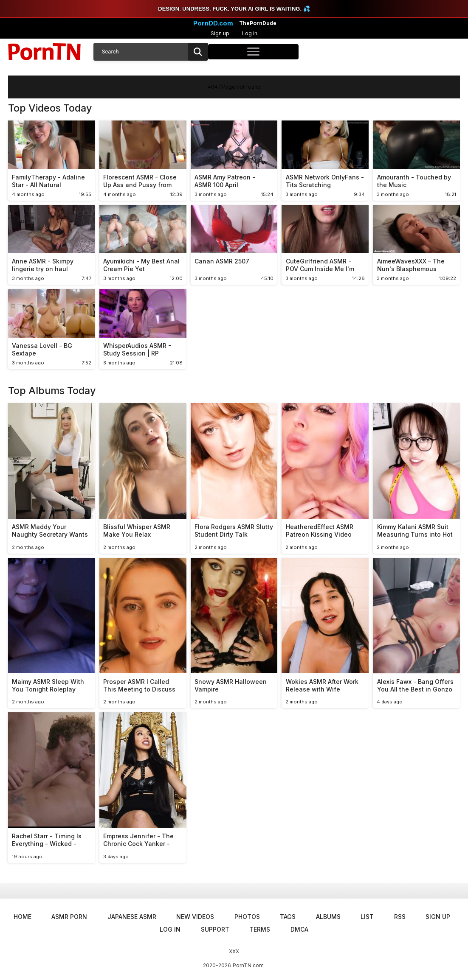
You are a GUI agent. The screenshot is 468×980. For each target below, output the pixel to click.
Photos (247, 917)
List (367, 917)
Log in (250, 33)
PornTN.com (248, 965)
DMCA (299, 929)
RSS (400, 917)
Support (215, 929)
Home (23, 917)
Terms (260, 929)
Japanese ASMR (132, 917)
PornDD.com (213, 23)
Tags (288, 917)
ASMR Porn (69, 917)
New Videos (195, 917)
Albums (328, 917)
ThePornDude (258, 23)
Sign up (220, 33)
